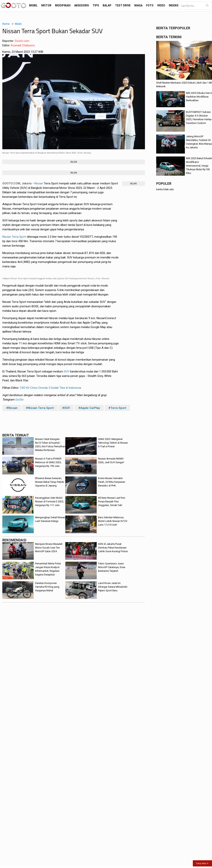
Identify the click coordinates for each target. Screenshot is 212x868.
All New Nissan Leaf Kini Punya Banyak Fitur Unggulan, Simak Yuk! (112, 501)
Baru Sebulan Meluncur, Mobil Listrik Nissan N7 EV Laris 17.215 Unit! (113, 521)
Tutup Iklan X (202, 863)
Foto (150, 5)
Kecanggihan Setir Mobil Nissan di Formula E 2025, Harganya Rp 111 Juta (49, 501)
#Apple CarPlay (89, 408)
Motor (46, 5)
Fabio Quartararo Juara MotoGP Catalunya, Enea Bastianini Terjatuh (112, 567)
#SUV (66, 408)
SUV (66, 371)
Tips (96, 5)
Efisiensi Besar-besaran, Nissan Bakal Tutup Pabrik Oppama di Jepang (50, 482)
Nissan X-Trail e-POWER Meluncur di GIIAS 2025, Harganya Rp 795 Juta (48, 462)
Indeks (174, 5)
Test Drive (123, 5)
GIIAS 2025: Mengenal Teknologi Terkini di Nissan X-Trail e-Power (113, 443)
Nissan (39, 183)
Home (6, 24)
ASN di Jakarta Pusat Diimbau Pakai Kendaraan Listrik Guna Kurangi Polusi (113, 548)
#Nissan (12, 408)
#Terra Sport (117, 408)
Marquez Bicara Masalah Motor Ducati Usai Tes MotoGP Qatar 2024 (49, 548)
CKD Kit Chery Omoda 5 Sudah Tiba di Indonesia (50, 388)
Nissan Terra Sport (14, 237)
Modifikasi (63, 5)
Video (161, 5)
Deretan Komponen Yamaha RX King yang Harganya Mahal (47, 587)
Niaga (138, 5)
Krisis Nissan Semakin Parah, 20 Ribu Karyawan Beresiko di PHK (112, 482)
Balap (107, 5)
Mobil (33, 5)
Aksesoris (82, 5)
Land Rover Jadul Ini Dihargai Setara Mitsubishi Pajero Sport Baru (113, 587)
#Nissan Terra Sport (40, 408)
